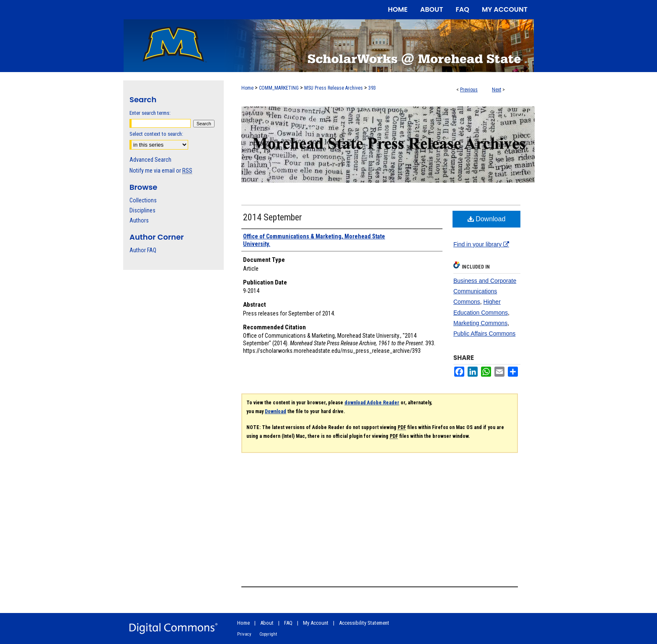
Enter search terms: (150, 113)
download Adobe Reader (372, 403)
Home (247, 88)
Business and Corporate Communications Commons (485, 291)
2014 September (273, 217)
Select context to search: (156, 134)
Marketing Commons (480, 323)
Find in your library (481, 244)
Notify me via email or (161, 171)
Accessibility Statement (364, 623)
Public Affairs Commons (484, 334)
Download (487, 219)
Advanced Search (150, 160)
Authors (139, 220)
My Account (316, 623)
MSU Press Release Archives (334, 88)
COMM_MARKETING (279, 88)
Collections (143, 200)
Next (497, 90)
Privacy (244, 634)
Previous (469, 90)
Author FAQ (143, 250)
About (267, 623)
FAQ (288, 623)
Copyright (268, 634)
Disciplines (142, 210)
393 (372, 88)
